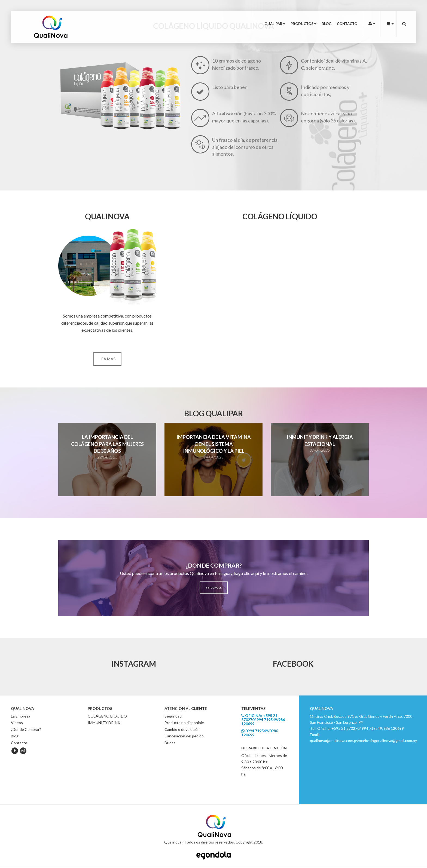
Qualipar (275, 24)
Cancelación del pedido (184, 736)
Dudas (170, 743)
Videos (17, 723)
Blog (327, 24)
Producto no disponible (184, 723)
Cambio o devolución (182, 729)
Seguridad (173, 716)
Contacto (347, 24)
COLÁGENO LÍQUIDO (107, 716)
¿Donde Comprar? (26, 729)
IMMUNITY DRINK (104, 723)
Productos (303, 24)
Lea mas (107, 359)
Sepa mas (214, 588)
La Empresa (21, 716)
